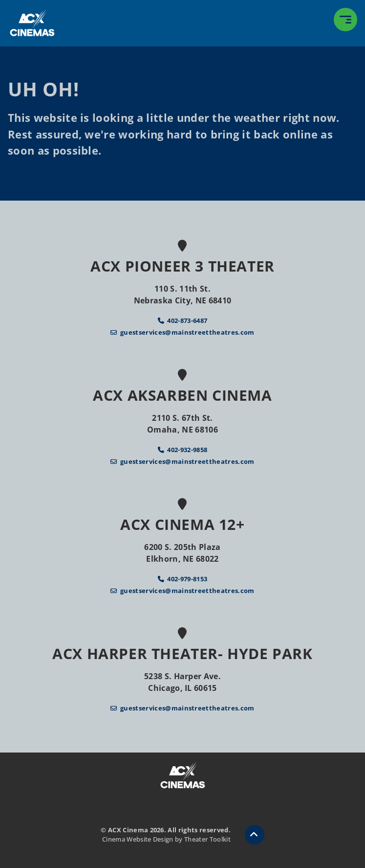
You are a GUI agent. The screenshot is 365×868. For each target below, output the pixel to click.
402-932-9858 (187, 450)
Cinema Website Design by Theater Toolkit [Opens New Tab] (166, 839)
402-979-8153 (187, 579)
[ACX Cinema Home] (32, 23)
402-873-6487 (187, 320)
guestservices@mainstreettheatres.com (187, 332)
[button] (345, 20)
